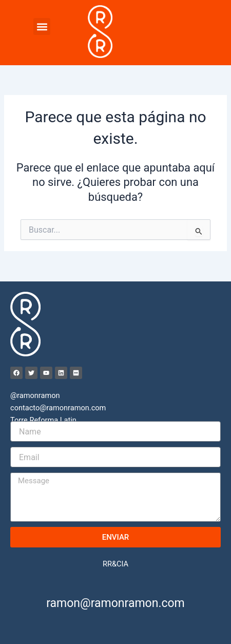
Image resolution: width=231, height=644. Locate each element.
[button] (42, 26)
